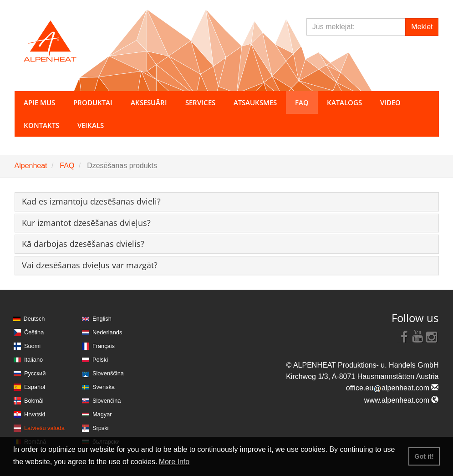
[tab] (227, 202)
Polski (100, 360)
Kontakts (41, 125)
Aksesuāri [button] (149, 102)
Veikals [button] (91, 125)
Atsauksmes (255, 102)
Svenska (104, 387)
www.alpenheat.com (402, 400)
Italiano (33, 360)
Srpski (101, 428)
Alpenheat (31, 166)
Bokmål (34, 401)
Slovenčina (107, 401)
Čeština (34, 332)
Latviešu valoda (44, 428)
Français (104, 346)
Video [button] (390, 102)
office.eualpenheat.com (392, 388)
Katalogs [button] (344, 102)
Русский (35, 373)
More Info (174, 462)
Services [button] (200, 102)
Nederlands (107, 332)
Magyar (102, 414)
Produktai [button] (93, 102)
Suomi (32, 346)
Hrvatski (35, 414)
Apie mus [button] (39, 102)
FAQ (67, 166)
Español (35, 387)
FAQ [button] (302, 102)
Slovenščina (108, 373)
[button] (91, 201)
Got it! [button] (424, 456)
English (102, 319)
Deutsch (34, 319)
